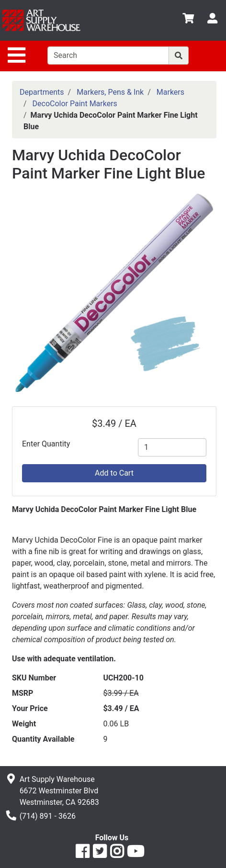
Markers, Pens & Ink (110, 92)
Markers (170, 92)
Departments (42, 92)
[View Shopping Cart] (188, 20)
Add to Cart (114, 473)
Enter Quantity (46, 444)
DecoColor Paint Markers (75, 104)
